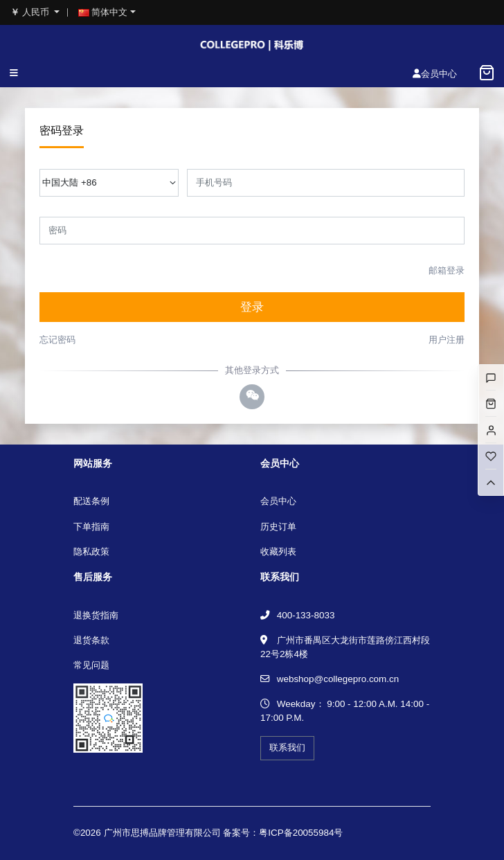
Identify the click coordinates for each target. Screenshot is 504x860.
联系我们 (287, 747)
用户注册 (447, 340)
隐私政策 (91, 552)
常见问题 (91, 665)
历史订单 (278, 527)
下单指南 (91, 527)
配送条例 (91, 501)
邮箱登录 (447, 270)
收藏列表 (278, 552)
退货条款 (91, 640)
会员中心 (278, 501)
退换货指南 (96, 615)
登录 (252, 307)
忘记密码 (57, 340)
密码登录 (62, 131)
